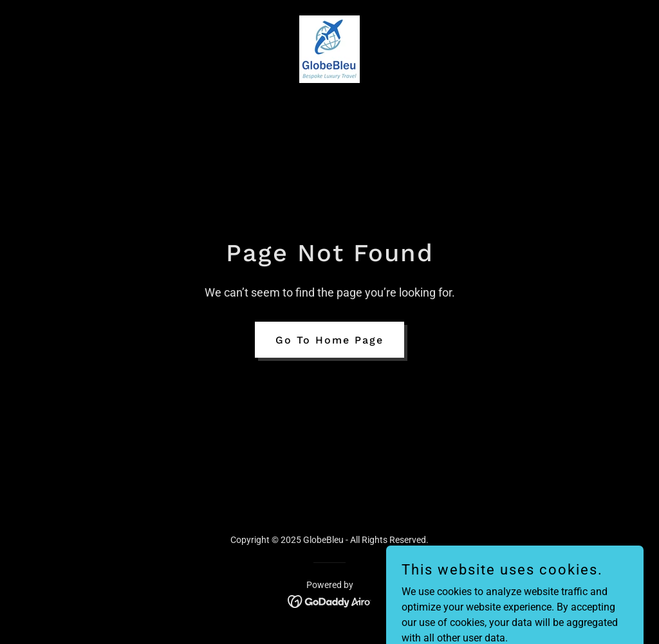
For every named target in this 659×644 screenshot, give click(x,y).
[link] (329, 49)
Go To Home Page (329, 340)
